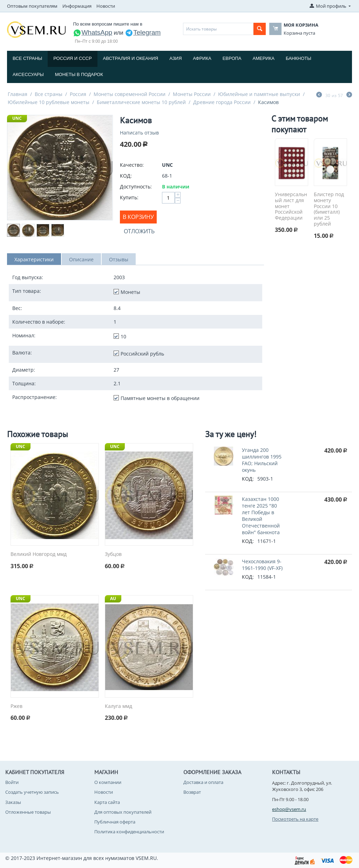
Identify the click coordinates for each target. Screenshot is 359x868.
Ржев (16, 706)
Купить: (129, 197)
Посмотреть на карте (295, 819)
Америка (264, 58)
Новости (106, 6)
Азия (175, 58)
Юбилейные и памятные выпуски (259, 94)
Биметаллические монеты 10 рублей (141, 102)
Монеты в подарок (79, 74)
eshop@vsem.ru (289, 809)
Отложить (139, 231)
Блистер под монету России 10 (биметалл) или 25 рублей (329, 209)
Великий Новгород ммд (39, 554)
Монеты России (192, 94)
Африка (202, 58)
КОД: (126, 176)
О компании (108, 782)
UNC (17, 118)
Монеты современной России (130, 94)
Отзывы (119, 259)
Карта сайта (107, 802)
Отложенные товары (28, 812)
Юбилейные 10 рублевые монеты (49, 102)
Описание (81, 259)
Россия (78, 94)
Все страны (27, 58)
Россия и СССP (72, 58)
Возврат (192, 792)
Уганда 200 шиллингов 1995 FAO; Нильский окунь (262, 460)
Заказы (13, 802)
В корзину (138, 217)
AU (113, 598)
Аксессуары (28, 74)
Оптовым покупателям (32, 6)
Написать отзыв (139, 133)
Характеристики (34, 259)
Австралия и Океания (131, 58)
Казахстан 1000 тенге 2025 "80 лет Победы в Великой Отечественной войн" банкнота (261, 516)
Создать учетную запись (32, 792)
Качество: (132, 165)
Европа (232, 58)
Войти (12, 782)
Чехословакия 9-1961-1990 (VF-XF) (262, 565)
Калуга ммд (118, 706)
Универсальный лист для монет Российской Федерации (291, 206)
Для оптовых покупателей (123, 812)
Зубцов (113, 554)
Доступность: (136, 187)
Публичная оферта (115, 822)
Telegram (143, 32)
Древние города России (222, 102)
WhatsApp (93, 32)
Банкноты (299, 58)
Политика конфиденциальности (129, 832)
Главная (18, 94)
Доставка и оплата (203, 782)
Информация (77, 6)
